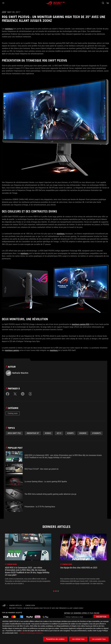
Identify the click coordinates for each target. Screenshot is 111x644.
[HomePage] (4, 606)
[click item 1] (56, 591)
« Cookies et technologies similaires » (31, 633)
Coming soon (13, 413)
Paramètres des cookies (55, 639)
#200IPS (70, 433)
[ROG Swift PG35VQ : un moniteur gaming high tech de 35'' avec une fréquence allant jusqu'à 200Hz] (46, 608)
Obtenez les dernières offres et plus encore (82, 613)
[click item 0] (54, 591)
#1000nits (96, 433)
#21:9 (59, 433)
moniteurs (9, 29)
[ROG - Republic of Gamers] (55, 3)
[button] (3, 3)
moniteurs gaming (12, 350)
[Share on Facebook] (8, 394)
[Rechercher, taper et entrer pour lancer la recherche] (103, 3)
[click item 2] (58, 591)
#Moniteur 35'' (33, 433)
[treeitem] (28, 559)
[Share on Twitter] (15, 394)
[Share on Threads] (30, 394)
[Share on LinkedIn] (23, 394)
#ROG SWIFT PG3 (14, 433)
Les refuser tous (78, 639)
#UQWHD (83, 433)
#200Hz (48, 433)
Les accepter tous (99, 639)
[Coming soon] (30, 605)
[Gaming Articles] (15, 605)
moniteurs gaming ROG (81, 324)
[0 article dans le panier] (108, 3)
